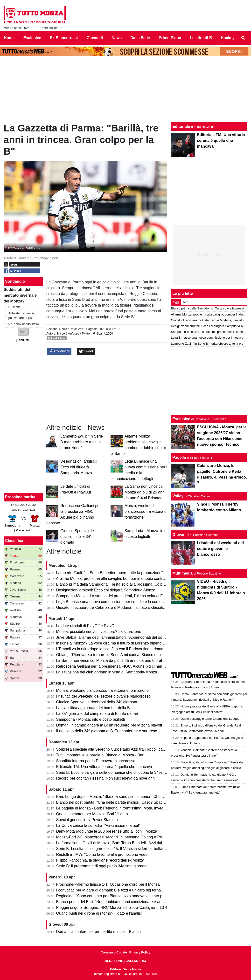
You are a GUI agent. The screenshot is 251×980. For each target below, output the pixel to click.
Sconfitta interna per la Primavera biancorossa (96, 761)
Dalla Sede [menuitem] (140, 38)
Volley (178, 496)
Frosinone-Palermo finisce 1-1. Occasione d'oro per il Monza (108, 884)
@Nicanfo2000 (103, 333)
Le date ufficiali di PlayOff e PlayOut (87, 626)
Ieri (185, 302)
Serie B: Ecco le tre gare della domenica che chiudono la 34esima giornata (120, 772)
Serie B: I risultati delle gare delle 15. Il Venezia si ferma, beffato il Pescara (120, 849)
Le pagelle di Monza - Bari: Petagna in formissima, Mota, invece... (112, 808)
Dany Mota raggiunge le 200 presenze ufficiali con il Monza (107, 831)
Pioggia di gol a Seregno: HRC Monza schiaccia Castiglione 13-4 (112, 908)
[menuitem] (243, 38)
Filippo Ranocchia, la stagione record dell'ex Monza (100, 860)
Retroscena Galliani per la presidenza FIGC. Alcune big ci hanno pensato (119, 666)
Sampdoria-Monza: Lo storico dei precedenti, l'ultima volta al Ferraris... (117, 596)
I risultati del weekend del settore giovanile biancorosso (103, 696)
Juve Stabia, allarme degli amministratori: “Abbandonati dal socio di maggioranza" (126, 637)
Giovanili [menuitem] (95, 38)
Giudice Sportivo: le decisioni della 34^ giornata (77, 537)
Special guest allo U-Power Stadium (87, 820)
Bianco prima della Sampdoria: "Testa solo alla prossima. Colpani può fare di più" (125, 584)
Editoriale (181, 127)
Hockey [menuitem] (228, 38)
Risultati (23, 340)
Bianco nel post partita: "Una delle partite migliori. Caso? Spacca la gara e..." (122, 802)
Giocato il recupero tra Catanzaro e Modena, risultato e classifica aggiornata (121, 607)
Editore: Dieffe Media (125, 969)
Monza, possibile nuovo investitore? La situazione (99, 632)
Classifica (14, 541)
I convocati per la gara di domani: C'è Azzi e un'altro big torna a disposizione (121, 890)
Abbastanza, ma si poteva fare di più (21, 315)
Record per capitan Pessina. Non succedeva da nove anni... (108, 778)
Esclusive (181, 419)
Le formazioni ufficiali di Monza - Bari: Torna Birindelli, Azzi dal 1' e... (114, 843)
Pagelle (179, 457)
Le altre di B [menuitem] (201, 38)
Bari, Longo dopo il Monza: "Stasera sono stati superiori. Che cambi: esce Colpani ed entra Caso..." (141, 797)
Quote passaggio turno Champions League (210, 719)
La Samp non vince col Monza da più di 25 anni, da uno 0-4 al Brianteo (146, 492)
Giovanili (181, 535)
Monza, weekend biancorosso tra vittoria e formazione (146, 511)
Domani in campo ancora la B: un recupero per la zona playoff (109, 725)
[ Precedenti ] (23, 530)
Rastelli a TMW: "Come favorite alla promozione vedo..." (104, 854)
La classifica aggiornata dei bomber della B (93, 708)
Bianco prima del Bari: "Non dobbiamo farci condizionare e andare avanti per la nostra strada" (136, 902)
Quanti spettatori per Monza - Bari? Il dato (92, 814)
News (63, 329)
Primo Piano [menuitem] (170, 38)
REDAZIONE (114, 961)
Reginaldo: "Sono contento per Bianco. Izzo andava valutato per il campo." (120, 896)
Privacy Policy (140, 952)
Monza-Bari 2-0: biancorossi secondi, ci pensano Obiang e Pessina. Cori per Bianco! (129, 837)
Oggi (176, 302)
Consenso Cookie (114, 952)
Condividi (59, 351)
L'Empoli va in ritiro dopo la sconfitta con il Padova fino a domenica (113, 649)
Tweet (86, 351)
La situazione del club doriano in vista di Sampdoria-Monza (107, 672)
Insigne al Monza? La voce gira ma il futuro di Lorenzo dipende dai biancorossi (123, 643)
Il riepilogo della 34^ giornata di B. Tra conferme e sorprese (107, 731)
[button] (23, 332)
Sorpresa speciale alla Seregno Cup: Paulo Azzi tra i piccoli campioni (115, 749)
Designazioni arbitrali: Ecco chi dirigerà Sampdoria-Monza (79, 467)
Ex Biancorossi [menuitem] (64, 38)
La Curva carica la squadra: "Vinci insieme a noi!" (98, 826)
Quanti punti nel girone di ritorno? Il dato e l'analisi (99, 913)
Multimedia (182, 573)
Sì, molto (15, 307)
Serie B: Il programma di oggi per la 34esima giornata (102, 866)
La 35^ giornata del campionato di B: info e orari (97, 714)
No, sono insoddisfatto (24, 324)
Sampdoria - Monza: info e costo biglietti (91, 719)
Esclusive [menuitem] (32, 38)
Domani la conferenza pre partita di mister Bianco (98, 932)
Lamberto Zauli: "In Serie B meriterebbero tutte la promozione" (82, 442)
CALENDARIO (136, 961)
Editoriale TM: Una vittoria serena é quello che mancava (104, 767)
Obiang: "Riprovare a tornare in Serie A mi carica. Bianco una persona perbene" (124, 655)
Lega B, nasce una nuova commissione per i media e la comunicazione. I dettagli (125, 602)
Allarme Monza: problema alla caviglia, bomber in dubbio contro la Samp (118, 579)
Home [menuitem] (9, 38)
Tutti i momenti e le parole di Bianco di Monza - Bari (100, 755)
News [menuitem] (117, 38)
